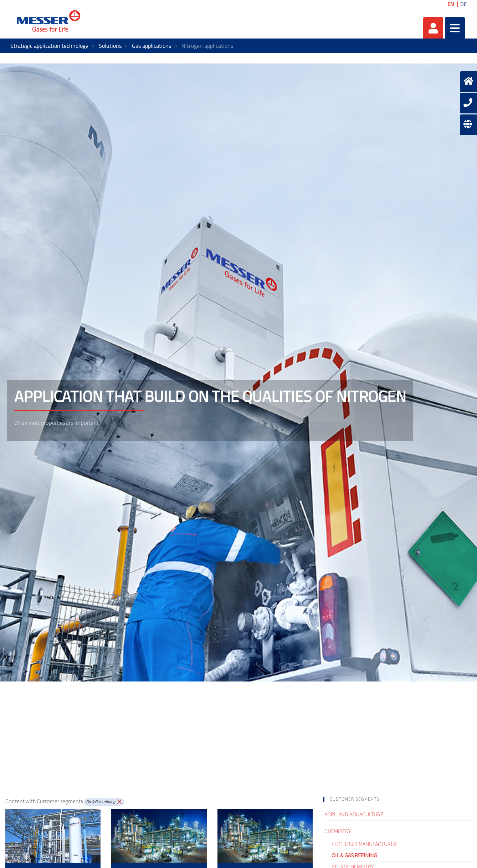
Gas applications (152, 46)
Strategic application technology (49, 46)
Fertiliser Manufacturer (364, 844)
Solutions (110, 46)
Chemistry (338, 831)
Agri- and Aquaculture (354, 815)
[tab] (397, 799)
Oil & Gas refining (354, 856)
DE (463, 4)
